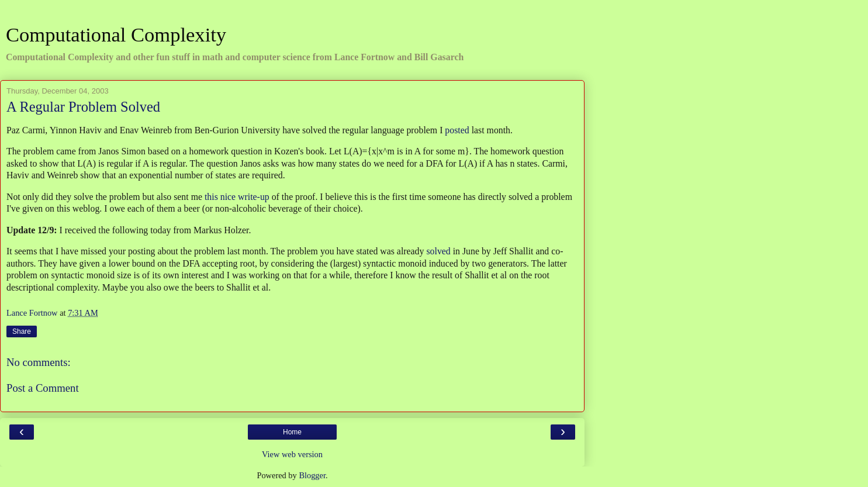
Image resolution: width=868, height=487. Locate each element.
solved (438, 251)
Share (22, 331)
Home (292, 432)
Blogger (312, 475)
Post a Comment (43, 388)
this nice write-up (237, 197)
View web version (292, 454)
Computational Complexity (116, 34)
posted (457, 130)
